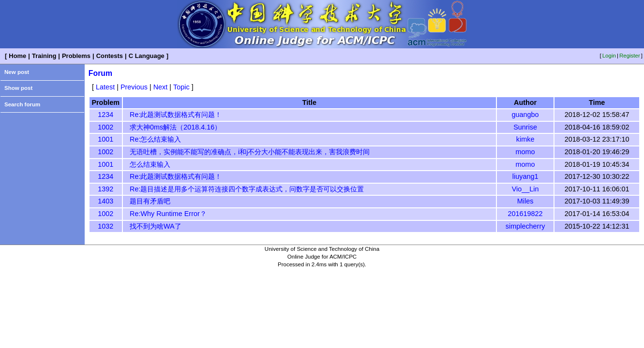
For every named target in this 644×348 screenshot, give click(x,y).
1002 (105, 127)
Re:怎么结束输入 (155, 139)
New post (17, 72)
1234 (105, 115)
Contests (110, 56)
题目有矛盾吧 (150, 201)
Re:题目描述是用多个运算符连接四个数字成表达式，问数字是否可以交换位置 (247, 189)
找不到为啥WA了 (156, 226)
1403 (105, 201)
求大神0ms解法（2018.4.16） (175, 127)
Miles (525, 201)
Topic (181, 87)
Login (609, 56)
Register (630, 56)
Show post (18, 88)
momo (525, 152)
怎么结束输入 (150, 164)
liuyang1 (525, 176)
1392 (105, 189)
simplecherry (525, 226)
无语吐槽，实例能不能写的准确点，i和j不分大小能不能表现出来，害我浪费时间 (250, 152)
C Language (147, 56)
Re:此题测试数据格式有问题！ (176, 115)
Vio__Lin (525, 189)
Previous (134, 87)
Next (161, 87)
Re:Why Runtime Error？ (168, 214)
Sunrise (525, 127)
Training (44, 56)
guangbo (525, 115)
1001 (105, 139)
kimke (525, 139)
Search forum (22, 104)
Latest (105, 87)
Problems (76, 56)
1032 (105, 226)
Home (17, 56)
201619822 (525, 214)
